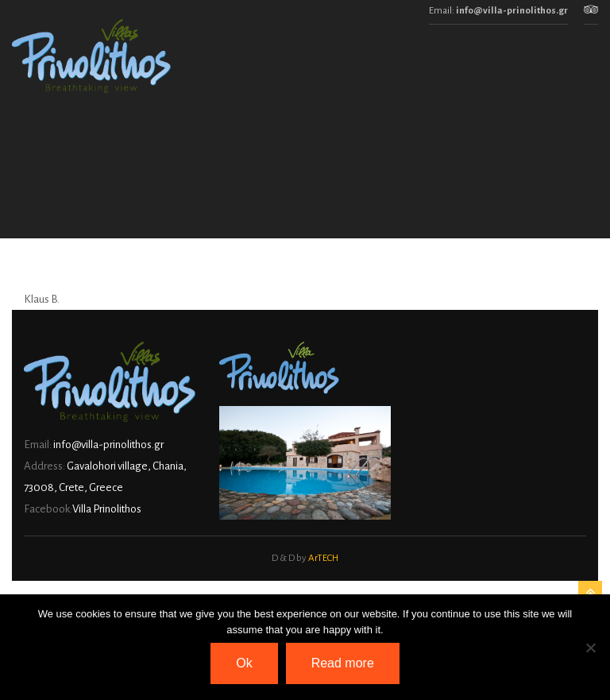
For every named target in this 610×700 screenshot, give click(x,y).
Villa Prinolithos (107, 509)
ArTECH (323, 558)
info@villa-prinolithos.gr (512, 38)
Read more (343, 663)
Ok (244, 663)
